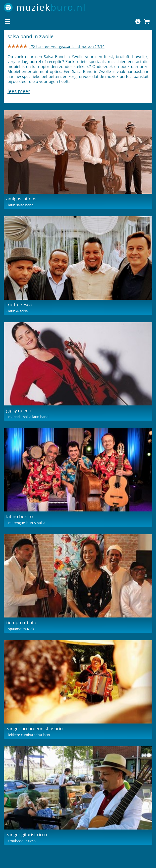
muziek (51, 7)
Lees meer (19, 91)
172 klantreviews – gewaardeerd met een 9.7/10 (67, 47)
